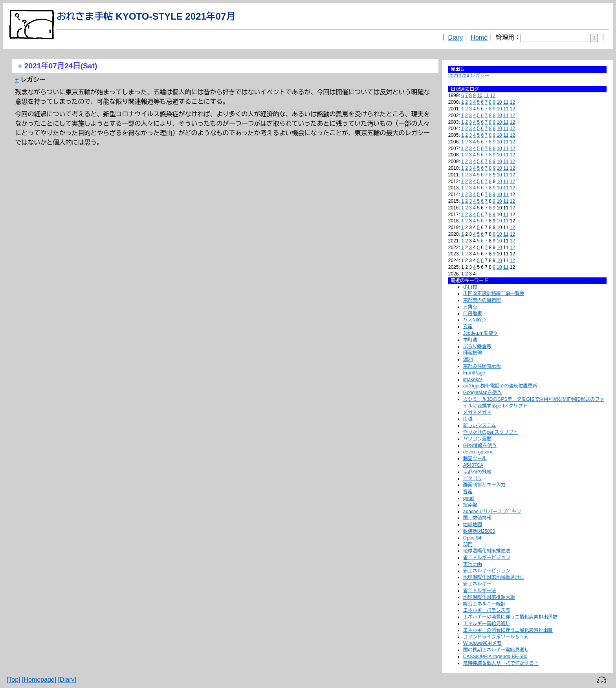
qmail (469, 498)
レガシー (480, 76)
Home (479, 38)
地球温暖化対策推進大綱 (489, 597)
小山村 (470, 287)
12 (493, 95)
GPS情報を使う (480, 446)
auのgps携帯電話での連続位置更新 (500, 386)
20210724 (459, 76)
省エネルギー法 (480, 591)
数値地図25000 (479, 531)
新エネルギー (477, 584)
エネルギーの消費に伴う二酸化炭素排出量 (508, 630)
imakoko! (473, 380)
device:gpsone (478, 452)
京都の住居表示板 (482, 366)
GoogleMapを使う (482, 393)
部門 (468, 545)
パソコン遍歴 (477, 439)
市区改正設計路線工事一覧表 (494, 294)
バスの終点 (475, 320)
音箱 (468, 492)
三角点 (470, 307)
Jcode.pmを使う (480, 333)
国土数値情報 (477, 518)
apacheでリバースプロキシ (492, 512)
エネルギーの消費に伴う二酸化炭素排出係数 (510, 617)
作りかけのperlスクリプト (491, 432)
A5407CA (473, 465)
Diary (456, 38)
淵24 (468, 360)
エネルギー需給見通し (487, 624)
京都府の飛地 (477, 472)
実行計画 (473, 564)
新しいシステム (480, 426)
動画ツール (475, 459)
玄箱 (468, 327)
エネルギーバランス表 (487, 610)
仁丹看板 (473, 314)
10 (479, 95)
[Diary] (67, 680)
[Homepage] (39, 680)
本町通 (470, 340)
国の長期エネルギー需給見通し (496, 650)
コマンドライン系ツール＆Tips (496, 637)
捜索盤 (470, 505)
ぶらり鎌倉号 (477, 347)
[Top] (14, 680)
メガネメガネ (477, 413)
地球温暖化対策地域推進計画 (494, 577)
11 (486, 95)
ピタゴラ (473, 479)
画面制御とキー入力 (484, 485)
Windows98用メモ (482, 643)
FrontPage (474, 373)
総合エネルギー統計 (484, 604)
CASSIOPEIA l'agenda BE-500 (495, 657)
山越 (468, 419)
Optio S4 (472, 538)
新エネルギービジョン (487, 571)
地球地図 (473, 525)
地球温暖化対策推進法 (487, 551)
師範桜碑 (473, 353)
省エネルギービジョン (487, 558)
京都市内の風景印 (482, 300)
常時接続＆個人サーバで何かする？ (501, 663)
